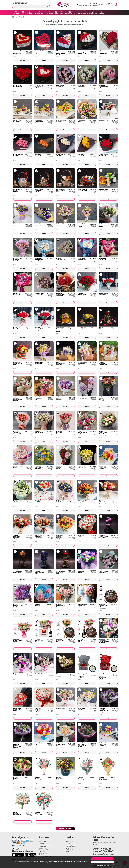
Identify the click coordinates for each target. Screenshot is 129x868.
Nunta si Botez (93, 13)
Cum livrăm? (42, 848)
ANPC (67, 848)
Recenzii (68, 843)
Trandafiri (23, 13)
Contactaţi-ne (43, 843)
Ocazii (56, 13)
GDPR (67, 852)
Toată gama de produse (45, 855)
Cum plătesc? (43, 847)
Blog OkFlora (43, 840)
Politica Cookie (49, 863)
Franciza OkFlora (44, 842)
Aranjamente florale (70, 13)
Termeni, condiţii (43, 850)
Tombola (68, 840)
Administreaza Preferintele (102, 865)
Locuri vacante (43, 853)
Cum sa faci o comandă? (46, 845)
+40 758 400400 (82, 5)
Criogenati (16, 13)
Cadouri (85, 13)
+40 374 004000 (93, 5)
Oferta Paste (50, 13)
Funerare (101, 13)
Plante (61, 13)
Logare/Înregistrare (71, 847)
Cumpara (22, 61)
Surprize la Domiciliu (39, 13)
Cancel (102, 862)
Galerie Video (69, 842)
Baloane (79, 13)
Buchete (29, 13)
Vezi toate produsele (65, 829)
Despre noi (42, 852)
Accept (102, 859)
